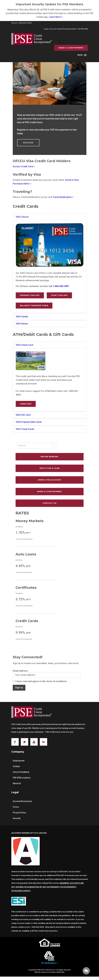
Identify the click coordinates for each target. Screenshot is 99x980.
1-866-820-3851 (61, 286)
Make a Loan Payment (71, 48)
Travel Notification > (63, 197)
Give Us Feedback (21, 772)
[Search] (53, 446)
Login (46, 29)
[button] (80, 55)
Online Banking (49, 457)
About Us (17, 783)
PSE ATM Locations (22, 778)
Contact (16, 766)
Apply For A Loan (50, 468)
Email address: (47, 674)
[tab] (50, 217)
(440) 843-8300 (25, 23)
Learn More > (56, 17)
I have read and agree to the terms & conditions (40, 681)
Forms (16, 807)
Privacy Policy (19, 813)
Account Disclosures (22, 801)
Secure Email (56, 29)
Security (17, 818)
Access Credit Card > (24, 166)
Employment (19, 761)
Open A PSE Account (50, 480)
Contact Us (49, 503)
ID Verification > (50, 963)
